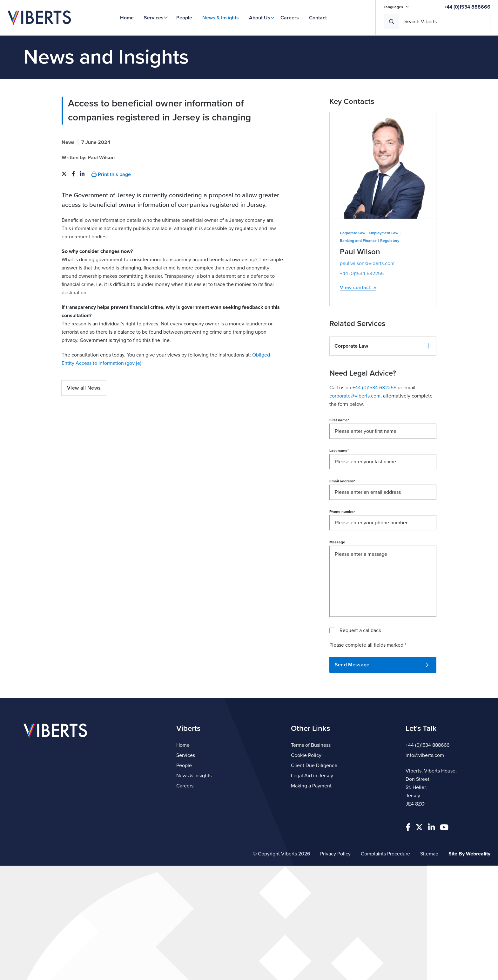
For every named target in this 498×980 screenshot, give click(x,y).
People (184, 18)
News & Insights (221, 18)
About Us (260, 18)
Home (127, 18)
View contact (358, 330)
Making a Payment (311, 786)
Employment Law (384, 275)
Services (154, 18)
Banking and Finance (358, 282)
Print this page (111, 216)
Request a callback (360, 672)
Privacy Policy (335, 854)
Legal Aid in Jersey (312, 776)
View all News (84, 430)
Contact (318, 18)
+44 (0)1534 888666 (467, 7)
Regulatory (390, 282)
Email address (342, 523)
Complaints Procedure (385, 854)
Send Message (382, 707)
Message (337, 584)
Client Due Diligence (314, 766)
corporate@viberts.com (355, 438)
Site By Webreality (469, 854)
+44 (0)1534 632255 (362, 316)
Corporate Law (353, 275)
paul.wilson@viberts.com (367, 305)
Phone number (342, 554)
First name (339, 462)
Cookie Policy (306, 755)
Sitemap (429, 854)
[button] (383, 388)
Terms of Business (311, 745)
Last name (339, 493)
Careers (290, 18)
